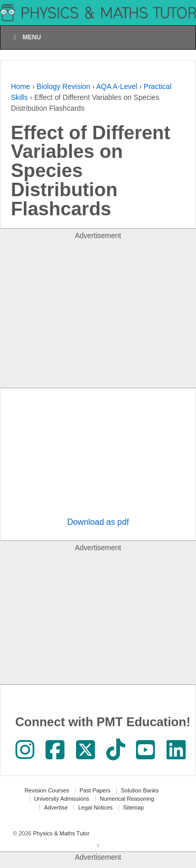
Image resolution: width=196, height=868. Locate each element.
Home (20, 86)
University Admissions (62, 799)
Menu (26, 37)
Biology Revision (64, 86)
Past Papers (95, 790)
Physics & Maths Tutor (61, 833)
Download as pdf (98, 522)
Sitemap (133, 807)
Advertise (56, 807)
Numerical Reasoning (127, 799)
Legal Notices (95, 807)
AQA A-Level (117, 86)
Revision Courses (47, 790)
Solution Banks (140, 790)
